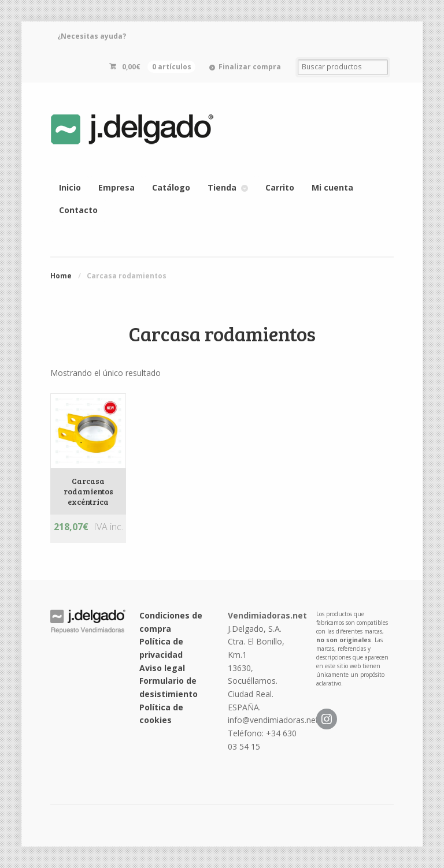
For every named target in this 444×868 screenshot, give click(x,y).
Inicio (70, 187)
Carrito (280, 187)
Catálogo (171, 187)
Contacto (78, 210)
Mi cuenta (332, 187)
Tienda (222, 187)
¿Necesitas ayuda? (92, 36)
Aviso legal (162, 668)
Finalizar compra (250, 67)
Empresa (116, 187)
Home (61, 276)
